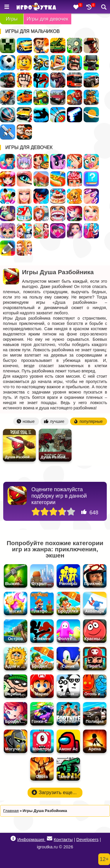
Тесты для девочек (91, 179)
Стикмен (41, 80)
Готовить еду (41, 162)
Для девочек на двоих (24, 248)
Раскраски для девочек (8, 196)
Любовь (58, 231)
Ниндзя (91, 63)
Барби (24, 196)
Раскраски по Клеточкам (8, 248)
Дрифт (24, 97)
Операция (75, 179)
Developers (87, 839)
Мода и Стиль (75, 231)
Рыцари (58, 63)
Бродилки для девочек (75, 213)
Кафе (58, 179)
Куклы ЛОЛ (8, 231)
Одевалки (8, 162)
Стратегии (75, 63)
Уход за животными (75, 196)
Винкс (75, 162)
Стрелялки (41, 45)
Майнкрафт (8, 45)
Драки (24, 80)
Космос (91, 115)
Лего (24, 63)
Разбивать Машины (8, 97)
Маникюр (91, 196)
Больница (41, 213)
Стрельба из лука (58, 115)
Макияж (24, 179)
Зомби (75, 45)
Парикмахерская (8, 179)
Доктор (24, 231)
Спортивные (8, 115)
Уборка (41, 231)
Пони (58, 162)
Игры (12, 19)
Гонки (24, 45)
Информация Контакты (42, 839)
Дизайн (91, 231)
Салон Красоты (91, 213)
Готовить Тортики (58, 196)
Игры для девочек (48, 19)
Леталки (8, 132)
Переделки (24, 213)
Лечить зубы (58, 213)
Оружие (75, 115)
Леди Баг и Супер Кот (41, 196)
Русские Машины (58, 97)
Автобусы (75, 80)
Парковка (24, 115)
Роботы (91, 97)
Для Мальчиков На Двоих (24, 132)
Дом (41, 179)
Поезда (8, 80)
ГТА (91, 45)
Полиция (91, 80)
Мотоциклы (41, 63)
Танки (58, 45)
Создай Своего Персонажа (24, 162)
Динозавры (58, 80)
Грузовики (41, 97)
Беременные (8, 213)
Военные (75, 97)
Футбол (8, 63)
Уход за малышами (91, 162)
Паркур (41, 115)
